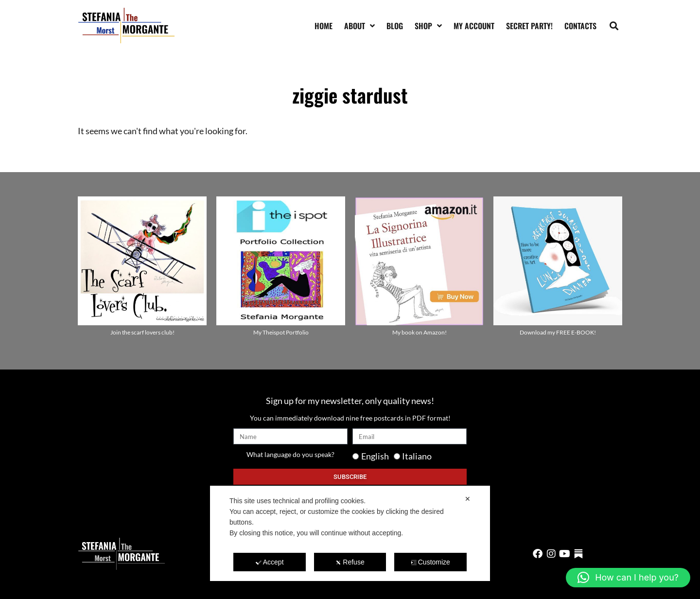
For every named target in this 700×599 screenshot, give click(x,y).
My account (474, 26)
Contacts (580, 26)
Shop (428, 26)
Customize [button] (430, 562)
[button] (614, 26)
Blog (395, 26)
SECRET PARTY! (529, 26)
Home (324, 26)
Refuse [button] (350, 562)
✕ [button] (468, 499)
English (375, 456)
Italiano (417, 456)
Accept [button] (270, 562)
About (359, 26)
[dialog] (350, 533)
